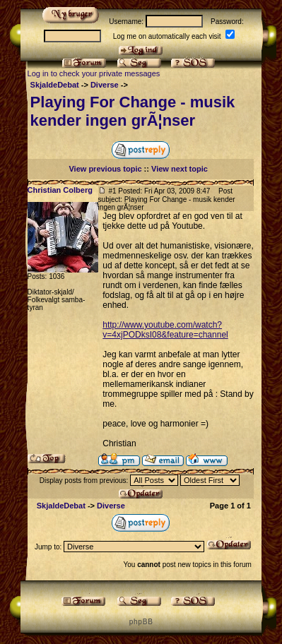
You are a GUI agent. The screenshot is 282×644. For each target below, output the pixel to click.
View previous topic (105, 169)
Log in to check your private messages (94, 73)
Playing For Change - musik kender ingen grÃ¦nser (133, 111)
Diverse (105, 85)
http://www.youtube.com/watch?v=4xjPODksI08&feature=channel (165, 330)
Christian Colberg (60, 190)
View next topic (180, 169)
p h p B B (141, 622)
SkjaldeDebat (55, 85)
